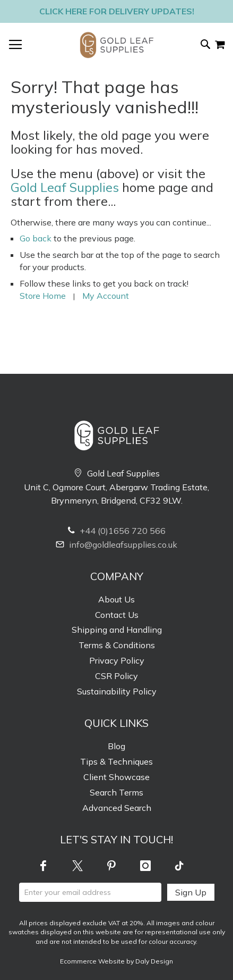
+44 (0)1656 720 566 (117, 531)
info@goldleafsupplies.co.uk (116, 545)
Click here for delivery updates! (117, 11)
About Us (116, 599)
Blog (116, 746)
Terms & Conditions (117, 645)
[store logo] (117, 45)
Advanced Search (117, 808)
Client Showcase (116, 777)
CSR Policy (116, 676)
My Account (106, 296)
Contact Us (117, 615)
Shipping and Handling (117, 630)
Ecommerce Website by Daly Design (116, 961)
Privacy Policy (117, 660)
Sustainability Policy (117, 691)
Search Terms (116, 792)
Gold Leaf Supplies (65, 187)
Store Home (43, 296)
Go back (36, 238)
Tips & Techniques (116, 761)
